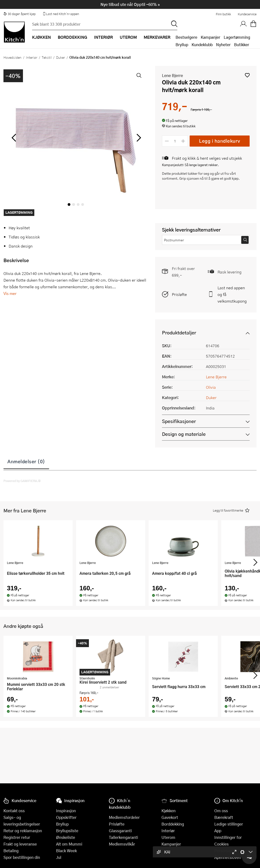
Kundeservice (247, 14)
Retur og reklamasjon (23, 831)
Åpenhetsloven (228, 857)
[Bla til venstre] (14, 138)
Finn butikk (223, 14)
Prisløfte (179, 294)
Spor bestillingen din (22, 857)
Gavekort (170, 817)
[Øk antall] (183, 141)
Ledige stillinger (229, 824)
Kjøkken (169, 811)
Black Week (66, 851)
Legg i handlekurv (220, 141)
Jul (59, 857)
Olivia (211, 387)
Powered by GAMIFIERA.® (22, 481)
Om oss (221, 811)
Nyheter (223, 45)
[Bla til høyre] (138, 138)
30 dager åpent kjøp (20, 14)
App (218, 831)
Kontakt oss (14, 811)
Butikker (242, 45)
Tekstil (47, 57)
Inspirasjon (66, 811)
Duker (60, 57)
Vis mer (10, 293)
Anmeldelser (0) (26, 461)
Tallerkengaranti (123, 837)
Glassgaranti (120, 831)
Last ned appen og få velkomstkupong (232, 294)
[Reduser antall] (167, 141)
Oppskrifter (66, 817)
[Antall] (175, 141)
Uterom (168, 837)
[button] (247, 75)
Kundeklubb (202, 45)
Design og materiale (184, 434)
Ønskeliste (66, 837)
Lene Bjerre (172, 75)
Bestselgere (186, 37)
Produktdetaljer (179, 333)
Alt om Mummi (69, 844)
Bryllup (182, 45)
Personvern (225, 851)
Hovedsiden (12, 57)
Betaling (11, 851)
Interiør (32, 57)
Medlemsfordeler (124, 817)
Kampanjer (210, 37)
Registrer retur (17, 837)
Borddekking (173, 824)
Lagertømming (237, 37)
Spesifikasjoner (179, 421)
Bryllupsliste (67, 831)
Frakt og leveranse (20, 844)
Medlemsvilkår (122, 844)
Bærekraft (224, 817)
